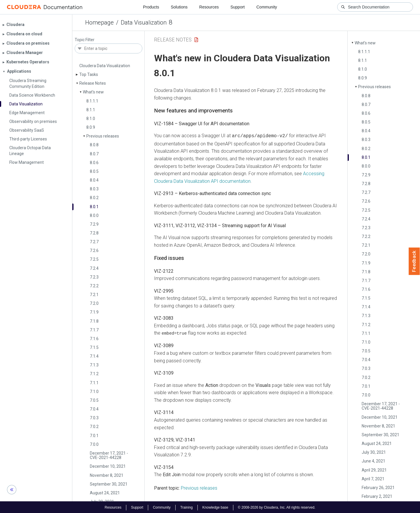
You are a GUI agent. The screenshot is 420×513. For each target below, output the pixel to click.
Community (267, 7)
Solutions (179, 7)
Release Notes (93, 83)
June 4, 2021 (373, 461)
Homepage (99, 22)
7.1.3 (94, 365)
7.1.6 (94, 339)
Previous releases (103, 136)
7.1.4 (94, 356)
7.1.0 (94, 392)
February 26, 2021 (378, 488)
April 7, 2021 (373, 479)
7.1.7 (94, 330)
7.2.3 (94, 277)
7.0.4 (94, 409)
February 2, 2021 (377, 496)
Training (187, 507)
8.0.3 (94, 189)
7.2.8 (94, 233)
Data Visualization (144, 22)
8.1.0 (91, 119)
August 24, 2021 (105, 493)
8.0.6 (94, 163)
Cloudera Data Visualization (105, 66)
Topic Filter (85, 40)
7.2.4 (94, 268)
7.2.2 (94, 286)
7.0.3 (94, 418)
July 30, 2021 (374, 452)
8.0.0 (94, 215)
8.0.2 (94, 198)
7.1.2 (94, 374)
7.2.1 (94, 295)
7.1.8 (94, 321)
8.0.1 (94, 207)
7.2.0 (94, 303)
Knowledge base (215, 507)
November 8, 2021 (107, 475)
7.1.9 (94, 312)
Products (151, 7)
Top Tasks (89, 74)
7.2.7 (94, 242)
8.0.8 (94, 145)
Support (238, 7)
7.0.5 (94, 400)
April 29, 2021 (374, 470)
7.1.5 (94, 347)
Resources (209, 7)
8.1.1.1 (92, 101)
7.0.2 (94, 427)
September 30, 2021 (109, 484)
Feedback (414, 261)
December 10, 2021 (108, 466)
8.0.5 (94, 171)
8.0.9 (91, 127)
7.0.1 (94, 436)
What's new (93, 92)
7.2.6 (94, 251)
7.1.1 (94, 383)
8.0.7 (94, 154)
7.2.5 (94, 259)
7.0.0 (94, 444)
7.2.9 (94, 224)
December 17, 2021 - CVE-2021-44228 (109, 455)
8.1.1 (91, 110)
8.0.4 (94, 180)
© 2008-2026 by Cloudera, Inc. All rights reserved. (277, 507)
